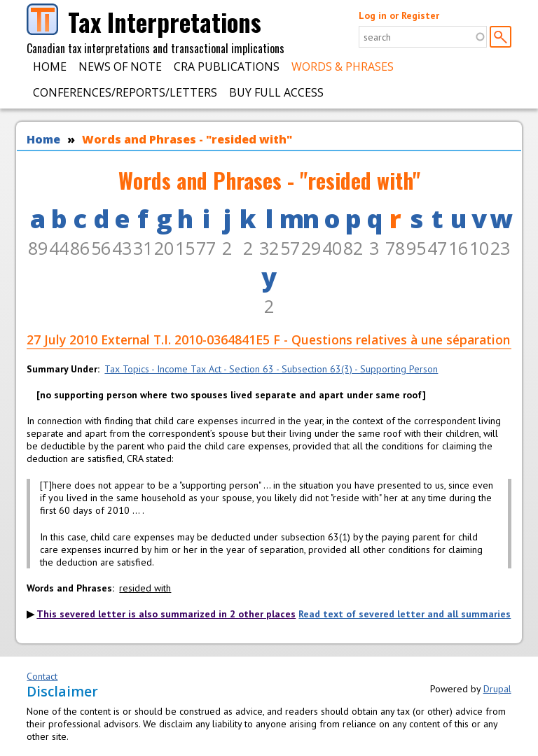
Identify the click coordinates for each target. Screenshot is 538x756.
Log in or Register (399, 15)
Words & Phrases (343, 66)
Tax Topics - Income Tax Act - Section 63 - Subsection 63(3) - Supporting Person (271, 369)
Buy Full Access (276, 92)
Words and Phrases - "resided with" (187, 139)
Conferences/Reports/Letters (125, 92)
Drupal (497, 689)
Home (50, 66)
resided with (145, 588)
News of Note (120, 66)
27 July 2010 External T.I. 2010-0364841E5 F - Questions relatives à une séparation (268, 339)
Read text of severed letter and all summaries (405, 614)
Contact (42, 676)
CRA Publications (227, 66)
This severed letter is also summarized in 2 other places (166, 614)
